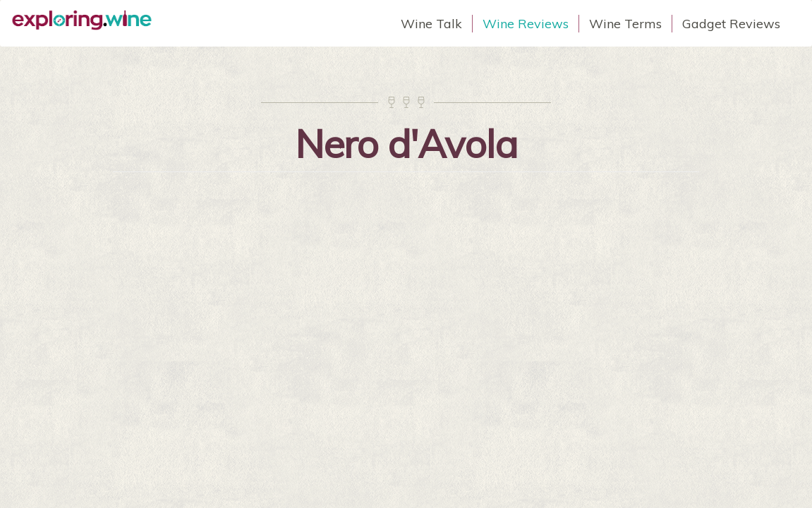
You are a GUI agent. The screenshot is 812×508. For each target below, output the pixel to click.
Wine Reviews (526, 24)
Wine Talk (431, 24)
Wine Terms (625, 24)
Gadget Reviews (731, 24)
